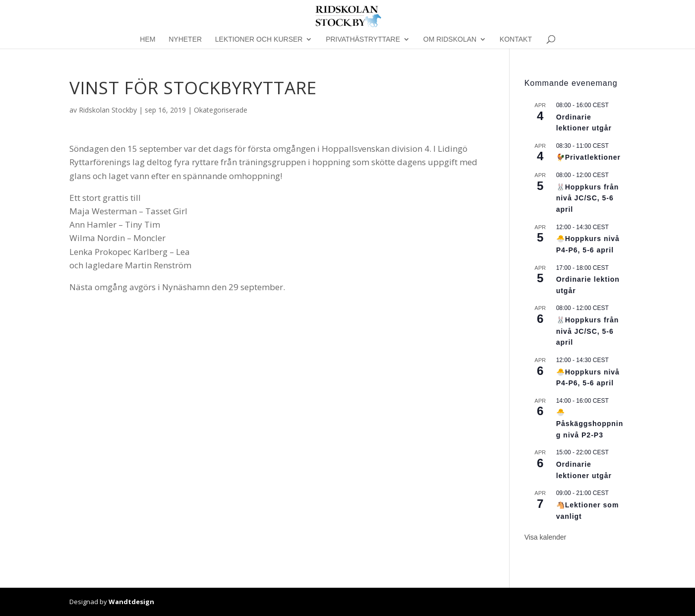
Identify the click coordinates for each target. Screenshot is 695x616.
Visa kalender (546, 537)
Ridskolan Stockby (108, 110)
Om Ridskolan (450, 39)
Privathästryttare (363, 39)
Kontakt (516, 39)
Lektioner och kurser (259, 39)
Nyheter (185, 39)
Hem (147, 39)
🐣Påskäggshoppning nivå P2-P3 (590, 423)
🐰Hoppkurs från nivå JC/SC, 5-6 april (588, 198)
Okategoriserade (221, 110)
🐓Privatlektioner (588, 157)
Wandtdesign (131, 602)
